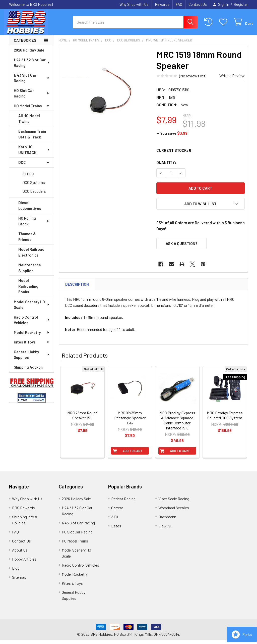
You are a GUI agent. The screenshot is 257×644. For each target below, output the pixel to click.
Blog (16, 572)
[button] (201, 208)
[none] (106, 97)
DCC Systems (34, 186)
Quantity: (166, 166)
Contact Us (198, 4)
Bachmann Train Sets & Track (32, 138)
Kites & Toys (32, 346)
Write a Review (232, 79)
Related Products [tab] (85, 359)
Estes (116, 530)
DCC (34, 166)
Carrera (117, 511)
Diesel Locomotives (30, 209)
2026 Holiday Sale (29, 54)
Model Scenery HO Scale (32, 308)
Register (241, 4)
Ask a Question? (181, 247)
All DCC (28, 178)
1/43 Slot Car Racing (32, 82)
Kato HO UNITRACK (34, 153)
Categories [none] (25, 44)
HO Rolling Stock (34, 225)
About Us (20, 554)
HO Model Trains (32, 110)
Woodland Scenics (174, 511)
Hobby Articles (24, 563)
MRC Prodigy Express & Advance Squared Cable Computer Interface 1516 (177, 424)
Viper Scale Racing (174, 502)
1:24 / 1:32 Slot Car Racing (32, 66)
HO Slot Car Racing (32, 97)
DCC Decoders (34, 195)
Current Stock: (174, 154)
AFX (115, 521)
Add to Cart (133, 455)
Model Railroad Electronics (31, 256)
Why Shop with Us (134, 4)
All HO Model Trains (29, 122)
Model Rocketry (32, 336)
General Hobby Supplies (32, 358)
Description (77, 288)
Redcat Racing (123, 502)
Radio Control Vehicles (32, 324)
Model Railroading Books (28, 290)
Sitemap (19, 581)
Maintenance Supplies (30, 271)
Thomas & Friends (27, 240)
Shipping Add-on (28, 371)
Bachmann (167, 521)
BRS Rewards (23, 511)
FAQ (179, 4)
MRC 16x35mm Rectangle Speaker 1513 (130, 422)
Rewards (162, 4)
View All (165, 530)
